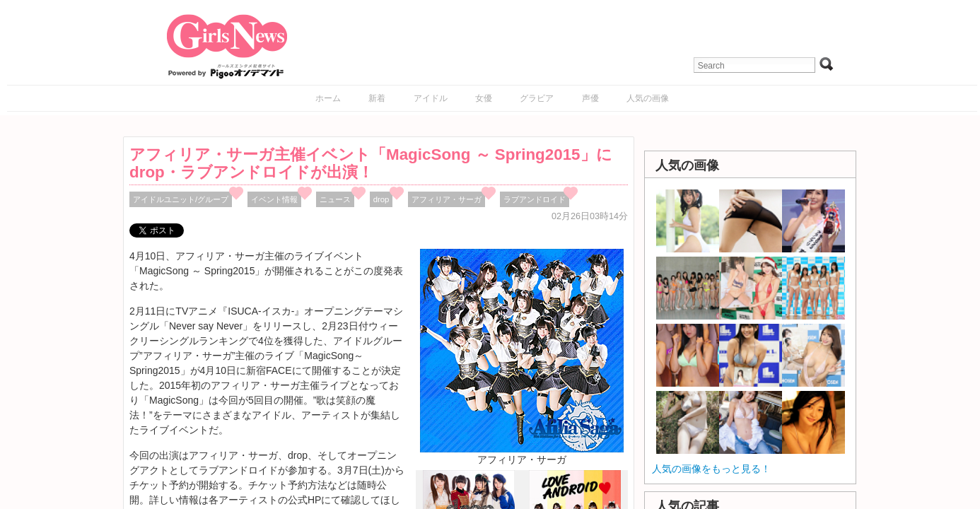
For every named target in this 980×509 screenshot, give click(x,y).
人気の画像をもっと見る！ (711, 469)
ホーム (328, 98)
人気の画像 (648, 98)
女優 (484, 98)
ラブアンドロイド (535, 199)
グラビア (537, 98)
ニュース (335, 199)
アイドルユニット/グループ (181, 199)
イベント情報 (274, 199)
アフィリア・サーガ (447, 199)
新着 (377, 98)
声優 (590, 98)
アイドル (431, 98)
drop (381, 199)
